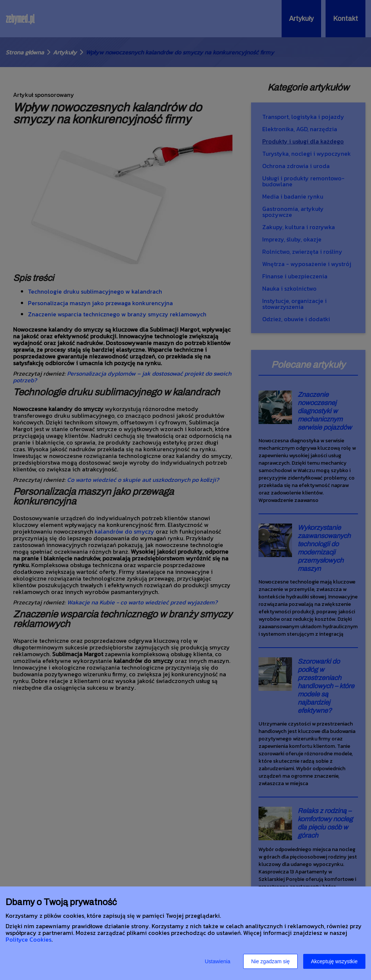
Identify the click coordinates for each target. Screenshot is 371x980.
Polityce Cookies (28, 939)
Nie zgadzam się (270, 961)
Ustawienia (218, 961)
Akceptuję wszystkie (334, 961)
